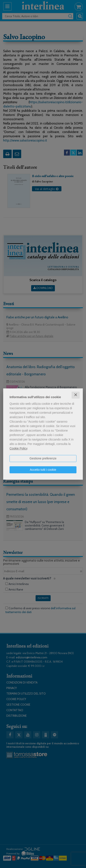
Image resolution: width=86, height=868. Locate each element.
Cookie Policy (18, 448)
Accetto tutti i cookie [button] (43, 470)
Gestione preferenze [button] (43, 458)
